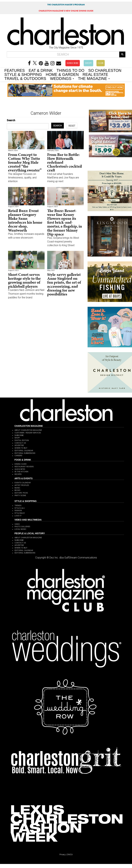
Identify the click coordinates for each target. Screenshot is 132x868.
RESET (72, 126)
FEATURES (15, 70)
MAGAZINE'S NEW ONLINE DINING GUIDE (66, 11)
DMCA (70, 855)
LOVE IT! (18, 516)
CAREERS (18, 456)
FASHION (18, 511)
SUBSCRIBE (73, 63)
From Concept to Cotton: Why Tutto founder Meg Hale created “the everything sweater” (25, 162)
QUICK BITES (20, 469)
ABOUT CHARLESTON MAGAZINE (28, 430)
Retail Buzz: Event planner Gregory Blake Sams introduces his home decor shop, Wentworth (25, 220)
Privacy (63, 855)
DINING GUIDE (21, 464)
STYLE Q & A (20, 508)
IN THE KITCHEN (21, 472)
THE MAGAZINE (94, 78)
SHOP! (88, 63)
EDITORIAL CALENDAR (24, 451)
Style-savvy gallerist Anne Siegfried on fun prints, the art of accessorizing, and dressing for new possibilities (64, 284)
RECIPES (18, 474)
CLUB (101, 63)
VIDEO (17, 524)
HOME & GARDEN (62, 74)
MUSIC (17, 488)
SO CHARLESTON (105, 70)
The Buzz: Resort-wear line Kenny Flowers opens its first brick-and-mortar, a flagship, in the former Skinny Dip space (65, 222)
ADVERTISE (19, 445)
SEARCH (58, 126)
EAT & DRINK (41, 70)
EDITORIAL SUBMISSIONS (25, 453)
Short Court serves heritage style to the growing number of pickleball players (24, 280)
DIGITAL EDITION (22, 440)
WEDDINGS (62, 78)
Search (11, 120)
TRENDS (18, 506)
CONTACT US (20, 443)
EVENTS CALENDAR (23, 483)
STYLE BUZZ (20, 513)
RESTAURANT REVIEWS (24, 467)
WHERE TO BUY (21, 448)
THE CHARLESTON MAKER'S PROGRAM (66, 5)
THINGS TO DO (70, 70)
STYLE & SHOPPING (23, 74)
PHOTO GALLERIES (22, 527)
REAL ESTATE (95, 74)
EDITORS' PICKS (21, 493)
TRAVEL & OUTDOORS (25, 78)
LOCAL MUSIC (20, 529)
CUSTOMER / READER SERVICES (28, 433)
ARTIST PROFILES (22, 485)
